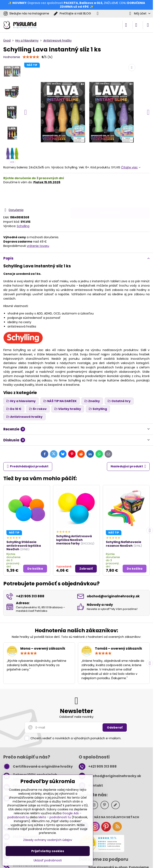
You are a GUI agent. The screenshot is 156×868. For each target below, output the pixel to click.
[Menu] (148, 25)
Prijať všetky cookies (48, 851)
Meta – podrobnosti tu (55, 817)
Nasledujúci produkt (128, 466)
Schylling (23, 226)
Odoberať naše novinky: (77, 717)
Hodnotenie (12, 57)
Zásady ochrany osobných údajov (48, 840)
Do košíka (110, 196)
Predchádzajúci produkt (28, 466)
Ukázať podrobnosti (48, 860)
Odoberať (115, 728)
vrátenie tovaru (38, 246)
